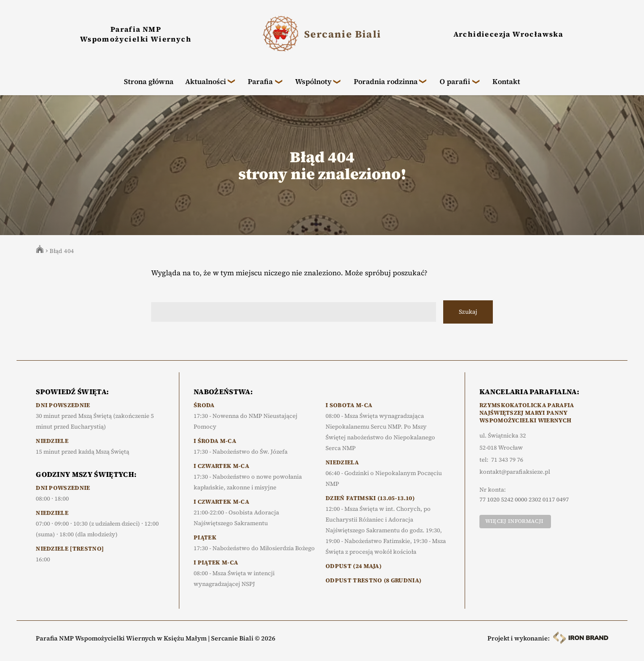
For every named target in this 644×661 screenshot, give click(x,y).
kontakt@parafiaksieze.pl (515, 472)
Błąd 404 (62, 251)
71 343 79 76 (507, 460)
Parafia (260, 81)
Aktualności (205, 81)
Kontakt (506, 81)
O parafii (455, 81)
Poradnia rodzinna (386, 81)
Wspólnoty (313, 81)
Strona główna (149, 81)
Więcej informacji (514, 521)
